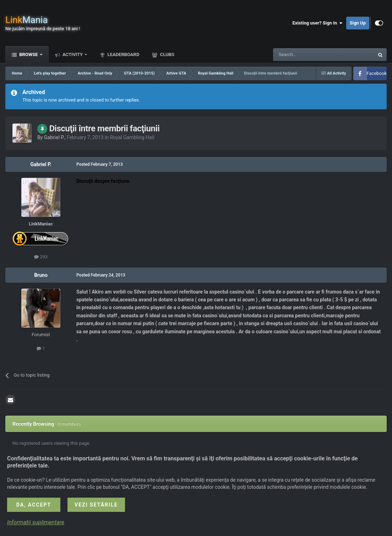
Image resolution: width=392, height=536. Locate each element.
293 (41, 257)
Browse (29, 54)
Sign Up (358, 23)
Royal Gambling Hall (132, 137)
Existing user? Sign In (318, 23)
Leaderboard (123, 54)
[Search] (307, 55)
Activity (73, 54)
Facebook (377, 73)
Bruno (41, 275)
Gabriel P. (54, 137)
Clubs (166, 54)
